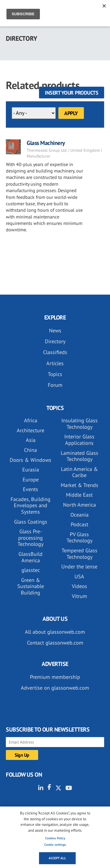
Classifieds (55, 352)
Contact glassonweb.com (55, 643)
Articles (55, 363)
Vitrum (79, 596)
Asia (31, 440)
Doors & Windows (31, 460)
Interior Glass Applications (79, 440)
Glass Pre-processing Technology (31, 538)
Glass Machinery (46, 143)
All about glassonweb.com (55, 632)
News (55, 330)
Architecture (31, 430)
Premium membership (55, 677)
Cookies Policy (55, 838)
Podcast (79, 524)
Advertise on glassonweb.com (55, 688)
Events (31, 489)
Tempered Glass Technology (79, 554)
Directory (55, 341)
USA (79, 576)
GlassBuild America (31, 557)
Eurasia (31, 470)
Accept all (57, 858)
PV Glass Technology (79, 538)
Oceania (79, 515)
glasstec (31, 570)
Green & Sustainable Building (31, 586)
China (31, 450)
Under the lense (79, 567)
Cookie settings (55, 845)
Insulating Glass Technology (79, 424)
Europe (31, 480)
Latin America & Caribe (79, 472)
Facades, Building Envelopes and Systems (31, 505)
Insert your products (72, 93)
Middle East (79, 495)
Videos (79, 586)
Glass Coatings (31, 522)
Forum (55, 385)
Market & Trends (79, 485)
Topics (55, 374)
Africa (31, 420)
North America (79, 505)
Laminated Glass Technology (79, 456)
